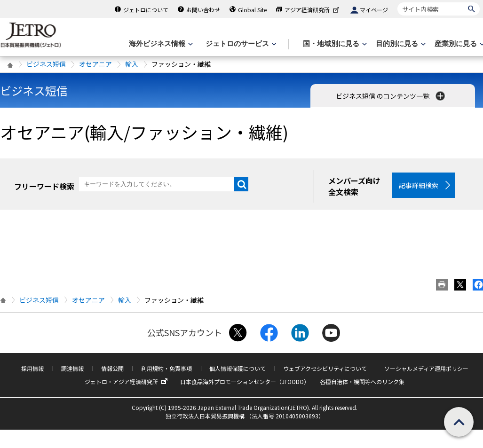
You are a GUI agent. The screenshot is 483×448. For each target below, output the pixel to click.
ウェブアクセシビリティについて (325, 368)
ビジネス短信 (46, 64)
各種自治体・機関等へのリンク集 (362, 381)
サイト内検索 (397, 2)
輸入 (132, 64)
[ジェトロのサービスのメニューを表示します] (240, 44)
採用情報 (32, 368)
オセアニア (95, 64)
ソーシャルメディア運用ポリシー (426, 368)
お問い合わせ (203, 10)
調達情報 (72, 368)
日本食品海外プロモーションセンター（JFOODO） (245, 381)
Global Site (252, 10)
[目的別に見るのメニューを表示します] (400, 44)
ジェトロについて (146, 10)
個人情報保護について (238, 368)
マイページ (374, 10)
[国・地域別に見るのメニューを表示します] (334, 44)
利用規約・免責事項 (166, 368)
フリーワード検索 (44, 186)
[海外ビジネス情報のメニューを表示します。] (160, 44)
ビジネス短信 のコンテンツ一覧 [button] (391, 96)
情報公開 (112, 368)
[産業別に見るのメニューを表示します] (459, 44)
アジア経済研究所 (313, 10)
